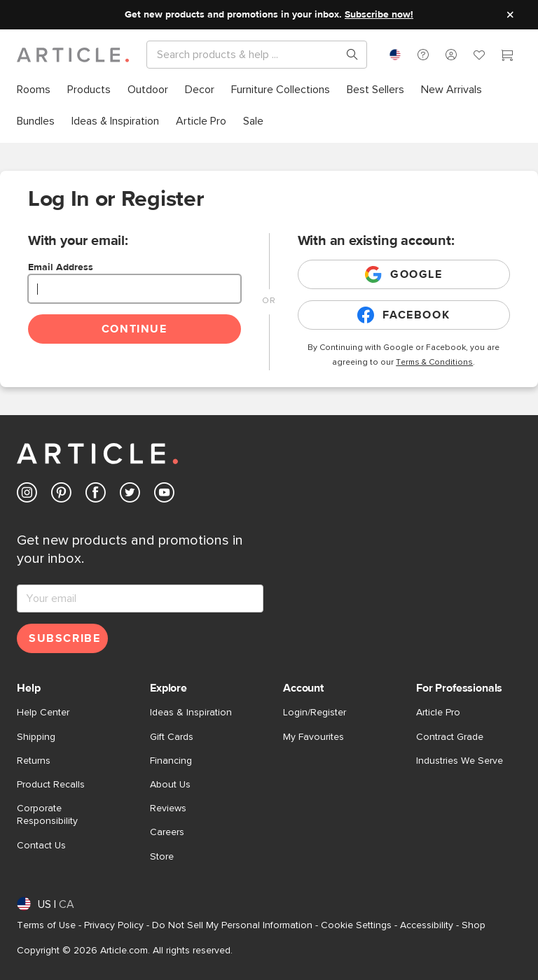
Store (162, 857)
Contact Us (41, 846)
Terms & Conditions (434, 363)
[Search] (246, 55)
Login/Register (315, 713)
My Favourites (313, 737)
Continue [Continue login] (134, 329)
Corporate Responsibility (47, 815)
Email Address (61, 267)
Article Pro (438, 713)
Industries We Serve (460, 761)
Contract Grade (450, 737)
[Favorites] (479, 57)
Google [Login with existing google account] (404, 274)
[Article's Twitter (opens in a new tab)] (130, 495)
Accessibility (427, 925)
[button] (423, 55)
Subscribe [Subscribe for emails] (64, 638)
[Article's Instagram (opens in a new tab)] (27, 495)
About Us (170, 785)
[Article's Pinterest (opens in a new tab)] (61, 495)
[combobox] (395, 55)
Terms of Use (46, 925)
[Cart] (507, 57)
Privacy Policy (114, 925)
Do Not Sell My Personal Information (232, 925)
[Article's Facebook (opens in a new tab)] (96, 495)
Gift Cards (172, 737)
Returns (34, 761)
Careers (167, 832)
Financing (171, 761)
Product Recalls (51, 785)
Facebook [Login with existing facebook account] (403, 315)
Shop (474, 925)
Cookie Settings (356, 925)
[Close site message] (510, 15)
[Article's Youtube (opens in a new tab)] (164, 495)
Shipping (36, 737)
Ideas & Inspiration (191, 713)
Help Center (43, 713)
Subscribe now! (379, 15)
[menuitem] (34, 90)
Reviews (168, 808)
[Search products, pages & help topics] (347, 55)
